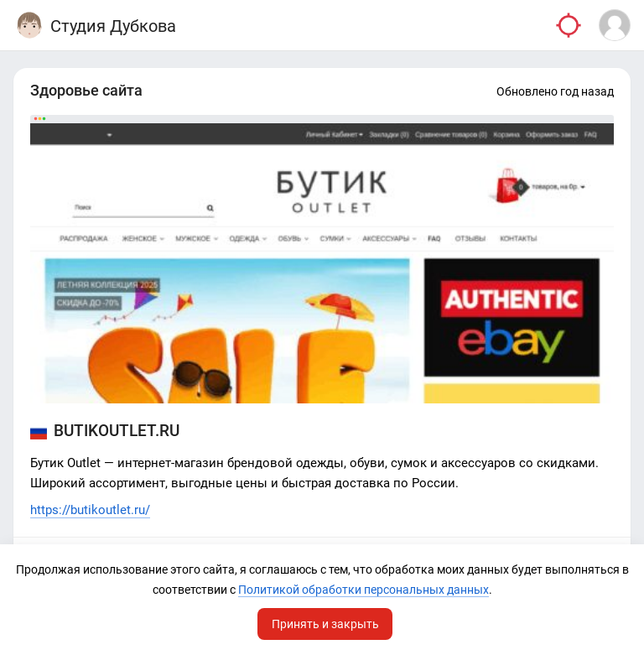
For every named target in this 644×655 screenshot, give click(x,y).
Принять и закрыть (325, 624)
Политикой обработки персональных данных (364, 590)
